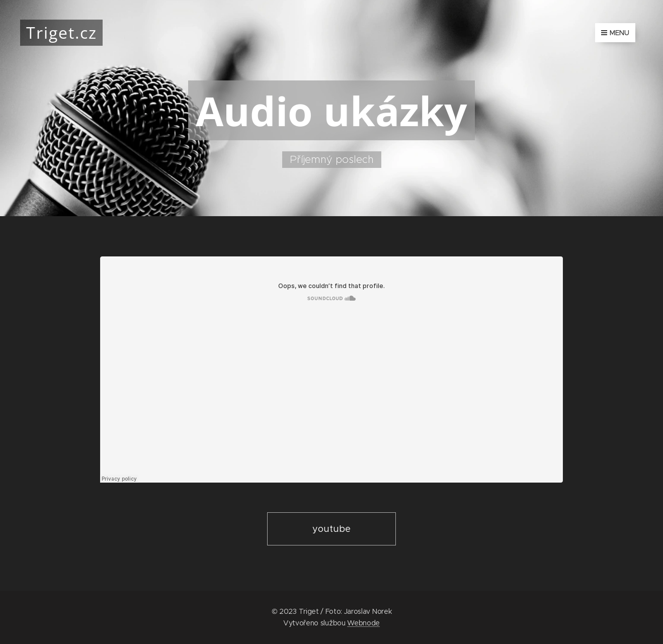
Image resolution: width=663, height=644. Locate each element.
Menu (615, 33)
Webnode (363, 623)
